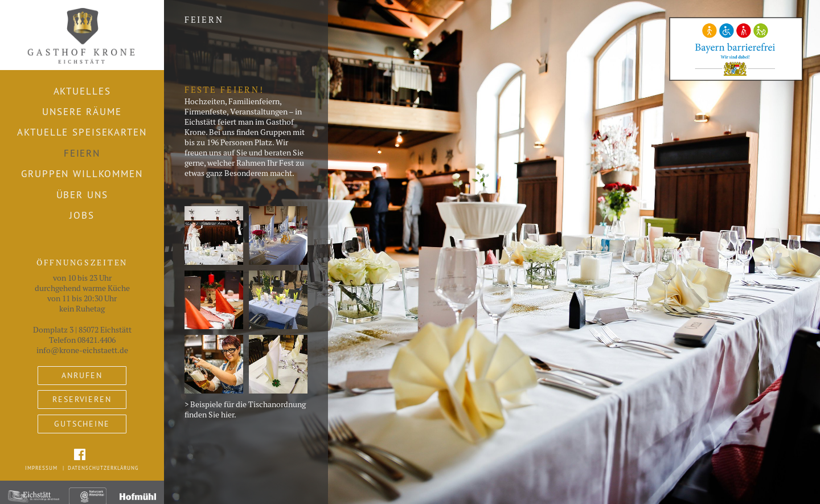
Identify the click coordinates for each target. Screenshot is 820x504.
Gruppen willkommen (82, 174)
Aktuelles (82, 91)
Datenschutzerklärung (103, 468)
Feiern (82, 153)
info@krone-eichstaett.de (82, 350)
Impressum (41, 468)
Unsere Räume (82, 112)
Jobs (82, 215)
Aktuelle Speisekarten (82, 132)
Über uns (82, 195)
